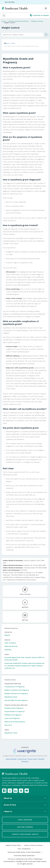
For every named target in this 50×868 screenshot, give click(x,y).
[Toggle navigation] (4, 15)
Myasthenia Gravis (11, 697)
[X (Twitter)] (10, 791)
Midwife (7, 635)
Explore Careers (25, 827)
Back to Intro (11, 43)
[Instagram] (21, 791)
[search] (23, 35)
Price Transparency (24, 849)
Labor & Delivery (10, 643)
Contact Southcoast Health (25, 834)
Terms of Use (22, 759)
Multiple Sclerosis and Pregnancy (16, 693)
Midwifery (8, 650)
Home (4, 21)
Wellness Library (37, 21)
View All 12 (8, 725)
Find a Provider (25, 820)
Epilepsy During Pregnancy (14, 708)
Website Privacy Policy (13, 845)
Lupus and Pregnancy (12, 718)
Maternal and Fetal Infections (15, 722)
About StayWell (11, 759)
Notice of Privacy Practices (33, 845)
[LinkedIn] (15, 791)
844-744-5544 (10, 2)
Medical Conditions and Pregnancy (17, 690)
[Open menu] (46, 8)
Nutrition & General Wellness (18, 21)
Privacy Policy (32, 759)
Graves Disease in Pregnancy (15, 711)
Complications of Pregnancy (14, 687)
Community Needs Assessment (24, 856)
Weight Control (10, 23)
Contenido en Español (41, 15)
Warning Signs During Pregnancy (16, 700)
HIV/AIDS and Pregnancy (13, 715)
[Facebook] (4, 791)
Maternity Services (11, 646)
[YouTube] (27, 791)
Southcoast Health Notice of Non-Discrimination (24, 852)
